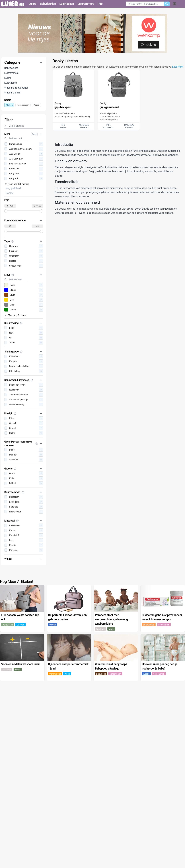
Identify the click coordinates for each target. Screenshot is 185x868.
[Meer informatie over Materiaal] (17, 521)
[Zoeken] (167, 4)
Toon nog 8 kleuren (17, 315)
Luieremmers (11, 73)
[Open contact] (175, 4)
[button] (179, 4)
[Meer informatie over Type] (12, 241)
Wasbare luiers (12, 93)
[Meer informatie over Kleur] (13, 275)
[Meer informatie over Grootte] (15, 469)
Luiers (8, 78)
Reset (34, 134)
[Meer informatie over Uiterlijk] (15, 414)
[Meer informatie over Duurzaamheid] (23, 492)
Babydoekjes (11, 68)
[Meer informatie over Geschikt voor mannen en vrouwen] (37, 444)
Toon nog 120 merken (19, 184)
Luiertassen (11, 83)
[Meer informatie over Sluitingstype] (21, 352)
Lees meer (178, 67)
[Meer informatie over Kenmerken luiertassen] (32, 380)
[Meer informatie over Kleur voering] (21, 323)
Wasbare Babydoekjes (16, 88)
